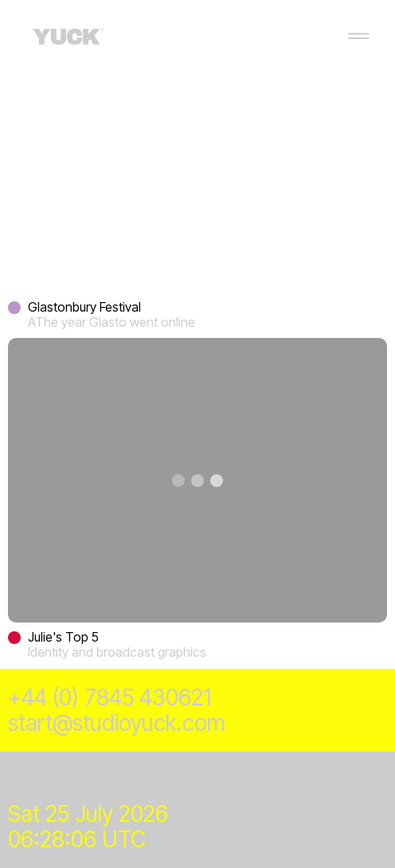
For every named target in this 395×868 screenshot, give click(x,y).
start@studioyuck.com (117, 723)
